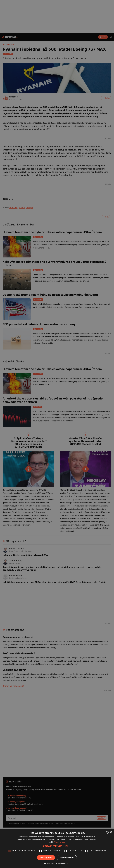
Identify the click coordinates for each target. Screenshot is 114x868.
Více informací (60, 842)
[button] (57, 846)
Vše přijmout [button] (46, 858)
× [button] (111, 832)
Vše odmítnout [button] (67, 858)
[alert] (57, 434)
